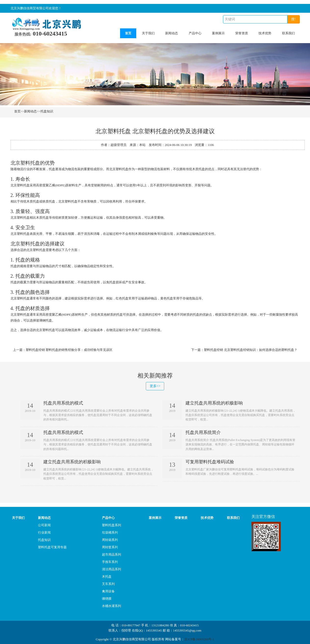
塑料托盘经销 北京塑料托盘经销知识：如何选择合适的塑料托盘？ (250, 350)
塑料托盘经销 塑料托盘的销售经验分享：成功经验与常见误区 (69, 350)
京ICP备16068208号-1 (199, 639)
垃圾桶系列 (110, 532)
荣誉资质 (242, 33)
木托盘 (107, 577)
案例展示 (218, 33)
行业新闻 (44, 532)
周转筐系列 (110, 547)
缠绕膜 (107, 599)
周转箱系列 (110, 540)
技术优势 (265, 33)
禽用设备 (108, 591)
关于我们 (148, 33)
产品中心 (195, 33)
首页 (128, 33)
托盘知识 (47, 111)
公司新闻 (44, 525)
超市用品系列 (112, 555)
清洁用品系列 (112, 569)
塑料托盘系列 (112, 525)
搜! (293, 19)
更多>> (155, 386)
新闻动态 (172, 33)
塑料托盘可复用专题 (52, 547)
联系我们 (288, 33)
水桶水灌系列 (112, 606)
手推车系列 (110, 562)
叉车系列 (108, 584)
